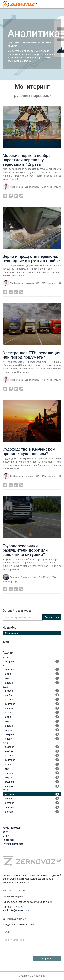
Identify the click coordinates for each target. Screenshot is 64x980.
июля (32, 712)
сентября (32, 669)
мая (32, 678)
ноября (32, 695)
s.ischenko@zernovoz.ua (16, 910)
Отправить (47, 959)
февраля (32, 661)
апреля (32, 683)
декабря (32, 691)
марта (32, 730)
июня (32, 674)
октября (32, 699)
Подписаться (52, 617)
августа (32, 708)
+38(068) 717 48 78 (13, 907)
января (32, 739)
